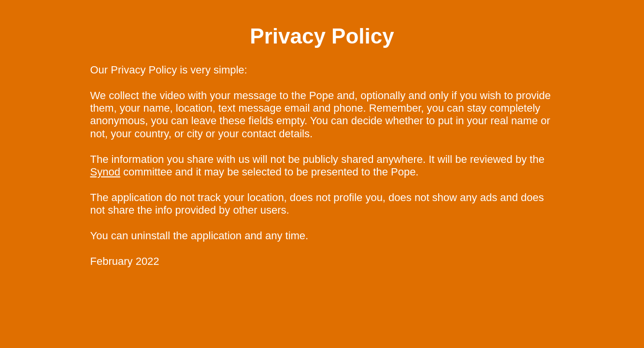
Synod (105, 172)
